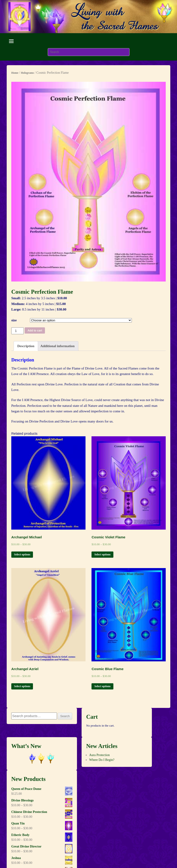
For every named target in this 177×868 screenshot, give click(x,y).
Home (15, 73)
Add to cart (35, 331)
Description (26, 346)
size (14, 320)
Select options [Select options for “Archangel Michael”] (22, 554)
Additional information (58, 346)
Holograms (27, 73)
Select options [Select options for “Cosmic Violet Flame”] (102, 554)
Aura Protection (99, 755)
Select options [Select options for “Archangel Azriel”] (22, 686)
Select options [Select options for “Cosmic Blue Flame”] (102, 686)
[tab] (26, 346)
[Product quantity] (18, 331)
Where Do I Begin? (102, 760)
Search (65, 716)
